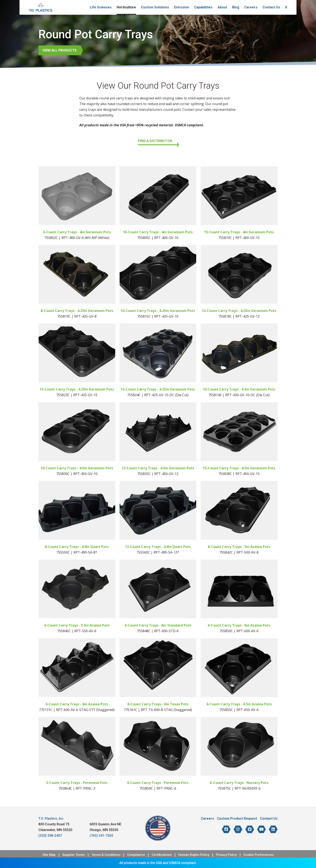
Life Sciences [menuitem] (101, 7)
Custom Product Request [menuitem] (237, 819)
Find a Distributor (155, 141)
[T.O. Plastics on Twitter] (250, 829)
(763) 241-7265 (101, 836)
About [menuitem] (222, 7)
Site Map (49, 855)
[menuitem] (286, 7)
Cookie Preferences (259, 855)
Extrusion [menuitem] (182, 7)
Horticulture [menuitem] (126, 7)
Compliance (136, 855)
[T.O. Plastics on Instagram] (238, 829)
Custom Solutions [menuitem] (155, 7)
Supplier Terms (74, 855)
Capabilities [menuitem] (203, 7)
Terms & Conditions (106, 855)
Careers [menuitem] (251, 7)
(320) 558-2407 (50, 836)
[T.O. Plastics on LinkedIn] (273, 829)
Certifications (162, 855)
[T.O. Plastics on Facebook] (226, 829)
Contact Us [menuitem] (271, 7)
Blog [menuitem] (236, 7)
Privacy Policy (226, 855)
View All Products (60, 50)
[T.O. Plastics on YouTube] (261, 829)
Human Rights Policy (194, 855)
